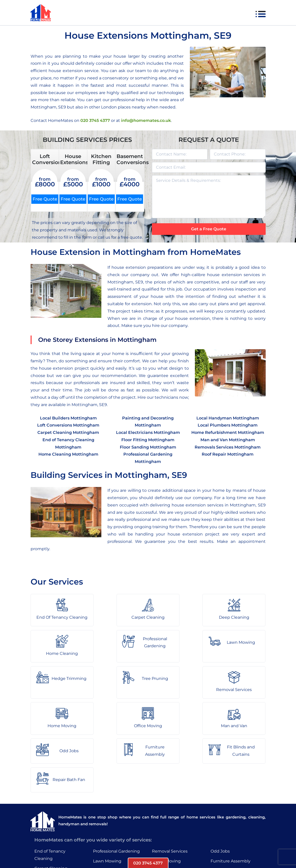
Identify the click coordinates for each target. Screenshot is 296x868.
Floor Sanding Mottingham (148, 447)
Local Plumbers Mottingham (228, 425)
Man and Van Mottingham (228, 440)
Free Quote (45, 199)
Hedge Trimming (110, 808)
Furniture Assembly (231, 798)
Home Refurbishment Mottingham (228, 432)
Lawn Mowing (107, 798)
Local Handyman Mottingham (228, 418)
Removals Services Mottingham (228, 447)
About (100, 849)
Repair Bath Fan (227, 818)
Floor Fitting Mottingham (148, 440)
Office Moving (166, 808)
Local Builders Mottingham (68, 418)
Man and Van (165, 818)
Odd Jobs (220, 789)
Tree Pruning (106, 818)
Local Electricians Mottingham (148, 432)
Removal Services (170, 789)
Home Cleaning (50, 825)
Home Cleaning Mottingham (68, 454)
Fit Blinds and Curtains (234, 808)
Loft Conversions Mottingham (68, 425)
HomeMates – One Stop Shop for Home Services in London (184, 849)
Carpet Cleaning (51, 806)
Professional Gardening (116, 789)
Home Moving (166, 798)
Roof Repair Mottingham (228, 454)
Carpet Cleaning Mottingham (68, 432)
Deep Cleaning (50, 816)
